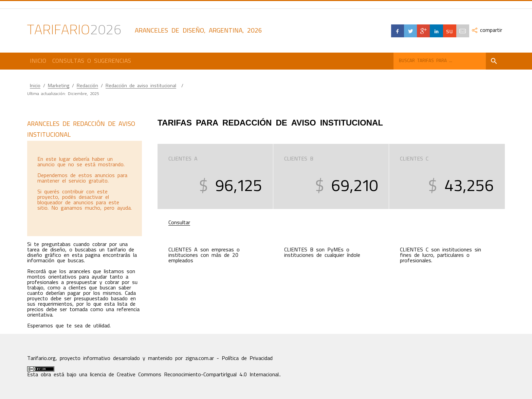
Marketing (59, 86)
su (450, 31)
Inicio (38, 61)
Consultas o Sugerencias (92, 61)
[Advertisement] (84, 188)
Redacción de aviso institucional (141, 86)
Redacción (87, 86)
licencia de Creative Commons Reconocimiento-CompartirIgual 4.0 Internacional (184, 375)
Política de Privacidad (247, 358)
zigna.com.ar (200, 358)
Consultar (179, 223)
